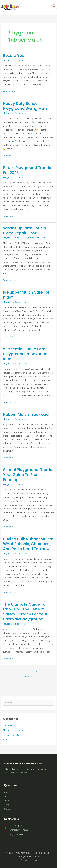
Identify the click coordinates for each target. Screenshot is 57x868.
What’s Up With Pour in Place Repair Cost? (25, 231)
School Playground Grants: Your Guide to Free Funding (28, 475)
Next (28, 677)
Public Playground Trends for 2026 (27, 170)
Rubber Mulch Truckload (26, 414)
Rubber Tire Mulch (37, 238)
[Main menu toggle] (54, 7)
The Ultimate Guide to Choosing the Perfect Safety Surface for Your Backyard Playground (25, 612)
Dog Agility (8, 726)
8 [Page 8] (37, 671)
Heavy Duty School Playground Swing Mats (25, 106)
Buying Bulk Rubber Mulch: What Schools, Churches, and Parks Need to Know (28, 544)
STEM (6, 739)
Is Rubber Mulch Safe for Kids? (26, 295)
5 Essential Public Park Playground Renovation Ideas (25, 354)
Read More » (9, 91)
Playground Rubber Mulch (15, 60)
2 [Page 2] (26, 671)
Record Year (14, 56)
